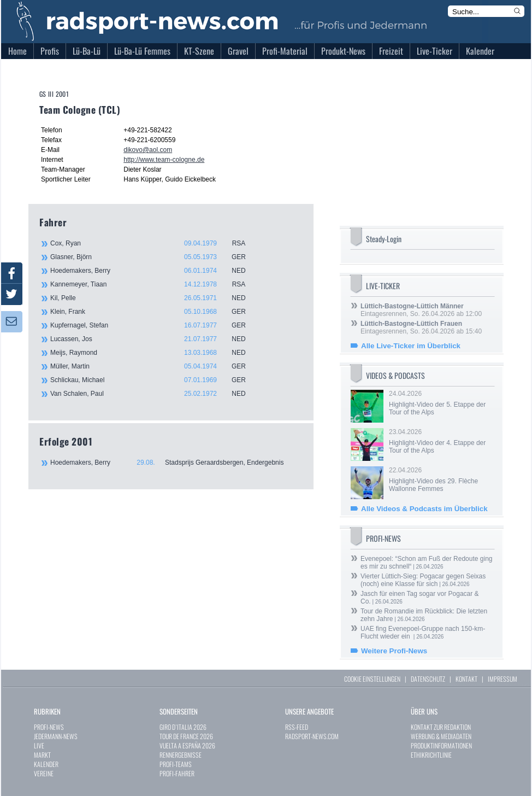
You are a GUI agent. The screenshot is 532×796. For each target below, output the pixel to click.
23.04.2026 (441, 441)
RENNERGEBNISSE (181, 755)
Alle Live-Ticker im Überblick (411, 346)
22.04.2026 (441, 479)
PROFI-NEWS (49, 727)
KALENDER (46, 764)
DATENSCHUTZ (428, 679)
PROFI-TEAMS (176, 764)
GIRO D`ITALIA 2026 (183, 727)
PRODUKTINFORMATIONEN (441, 745)
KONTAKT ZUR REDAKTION (441, 727)
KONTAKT (466, 679)
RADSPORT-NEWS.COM (312, 736)
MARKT (42, 755)
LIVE (39, 745)
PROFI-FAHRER (177, 773)
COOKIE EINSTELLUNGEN (372, 679)
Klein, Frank (154, 312)
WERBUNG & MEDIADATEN (441, 736)
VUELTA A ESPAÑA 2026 (187, 745)
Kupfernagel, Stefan (154, 325)
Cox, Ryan (154, 243)
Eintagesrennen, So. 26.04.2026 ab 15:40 (421, 327)
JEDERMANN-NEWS (56, 736)
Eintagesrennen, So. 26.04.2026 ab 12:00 (421, 310)
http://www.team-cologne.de (164, 160)
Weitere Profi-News (394, 651)
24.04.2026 (441, 403)
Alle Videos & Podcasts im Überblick (424, 509)
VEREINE (44, 773)
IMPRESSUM (503, 679)
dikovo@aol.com (148, 150)
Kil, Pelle (154, 298)
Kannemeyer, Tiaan (154, 284)
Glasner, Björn (154, 257)
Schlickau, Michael (154, 380)
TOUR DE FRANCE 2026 (186, 736)
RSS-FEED (297, 727)
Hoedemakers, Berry (154, 271)
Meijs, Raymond (154, 353)
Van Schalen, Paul (154, 394)
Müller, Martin (154, 366)
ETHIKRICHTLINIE (431, 755)
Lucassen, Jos (154, 339)
